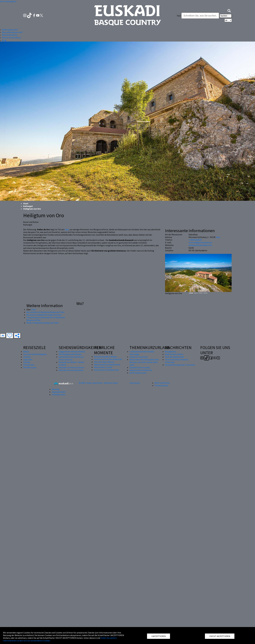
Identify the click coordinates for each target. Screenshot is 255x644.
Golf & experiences (138, 373)
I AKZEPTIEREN (159, 636)
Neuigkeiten (171, 352)
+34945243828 (195, 240)
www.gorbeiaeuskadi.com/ (200, 245)
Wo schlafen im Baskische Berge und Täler (45, 312)
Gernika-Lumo (30, 367)
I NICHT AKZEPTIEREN (220, 636)
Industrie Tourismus (139, 357)
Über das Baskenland (174, 357)
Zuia (67, 229)
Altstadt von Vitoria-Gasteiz (72, 367)
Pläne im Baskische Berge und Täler (43, 323)
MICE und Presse (162, 383)
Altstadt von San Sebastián (71, 370)
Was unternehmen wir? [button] (12, 32)
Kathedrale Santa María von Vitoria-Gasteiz (71, 358)
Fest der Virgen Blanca (104, 362)
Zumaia (27, 362)
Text (179, 16)
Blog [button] (4, 40)
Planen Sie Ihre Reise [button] (11, 38)
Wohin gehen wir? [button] (10, 30)
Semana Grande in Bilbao (105, 357)
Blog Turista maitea (174, 354)
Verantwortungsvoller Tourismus (180, 365)
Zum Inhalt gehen (8, 1)
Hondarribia (29, 365)
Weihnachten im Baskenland (107, 365)
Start (26, 203)
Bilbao (26, 352)
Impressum (135, 383)
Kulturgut (28, 206)
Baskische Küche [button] (9, 35)
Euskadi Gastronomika (140, 367)
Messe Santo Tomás (103, 367)
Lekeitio (27, 357)
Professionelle (161, 385)
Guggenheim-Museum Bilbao (72, 352)
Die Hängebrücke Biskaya (70, 354)
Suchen (226, 16)
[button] (229, 10)
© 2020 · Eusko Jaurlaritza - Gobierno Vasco (99, 383)
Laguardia (28, 359)
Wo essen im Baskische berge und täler (44, 315)
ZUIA (33, 309)
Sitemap (56, 389)
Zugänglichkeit (59, 392)
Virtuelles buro (59, 395)
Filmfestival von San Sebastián (108, 359)
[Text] (200, 16)
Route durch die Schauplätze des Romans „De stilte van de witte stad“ (144, 362)
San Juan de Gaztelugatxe (35, 354)
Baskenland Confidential (141, 370)
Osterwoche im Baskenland (106, 370)
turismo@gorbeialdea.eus (200, 242)
